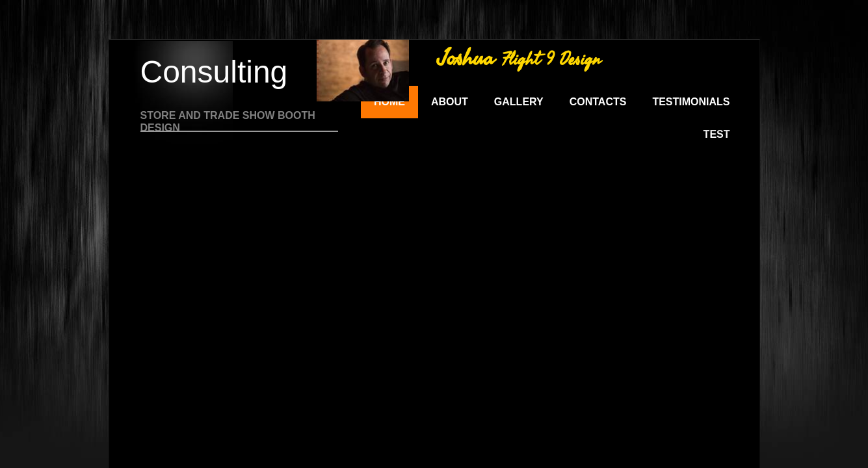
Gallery (519, 102)
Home (389, 102)
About (450, 102)
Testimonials (691, 102)
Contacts (598, 102)
